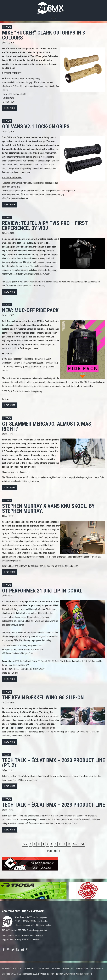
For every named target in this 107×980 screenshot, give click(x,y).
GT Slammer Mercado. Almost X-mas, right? (47, 426)
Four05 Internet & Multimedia (62, 974)
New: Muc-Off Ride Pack (30, 310)
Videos (6, 755)
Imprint (6, 969)
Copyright (29, 969)
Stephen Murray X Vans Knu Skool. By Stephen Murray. (48, 508)
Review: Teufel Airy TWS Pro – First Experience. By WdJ (45, 226)
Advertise (68, 969)
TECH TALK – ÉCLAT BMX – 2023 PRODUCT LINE (53, 805)
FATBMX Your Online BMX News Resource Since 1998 (53, 7)
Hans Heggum (16, 728)
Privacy (17, 969)
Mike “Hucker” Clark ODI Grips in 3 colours (44, 35)
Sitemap (56, 969)
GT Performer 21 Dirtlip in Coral (42, 591)
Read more (10, 108)
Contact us (82, 969)
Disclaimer (43, 969)
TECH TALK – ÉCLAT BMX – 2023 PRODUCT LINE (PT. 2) (53, 763)
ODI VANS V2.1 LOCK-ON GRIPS (36, 126)
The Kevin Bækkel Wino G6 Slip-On (43, 697)
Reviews (7, 27)
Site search (97, 969)
